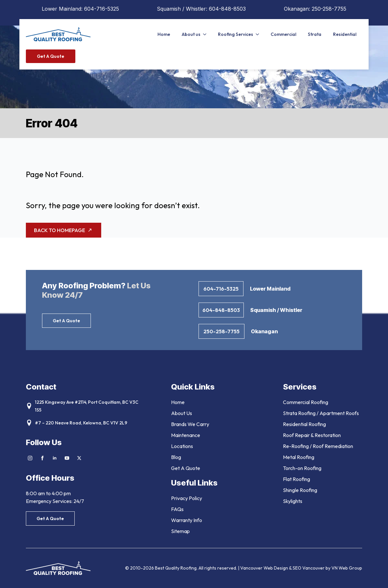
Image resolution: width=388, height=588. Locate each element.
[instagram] (30, 458)
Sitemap (180, 531)
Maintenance (186, 435)
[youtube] (67, 458)
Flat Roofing (296, 479)
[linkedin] (55, 458)
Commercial (283, 34)
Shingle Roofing (300, 490)
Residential (345, 34)
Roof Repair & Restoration (312, 435)
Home (164, 34)
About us (191, 34)
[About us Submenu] (206, 34)
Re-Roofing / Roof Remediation (318, 446)
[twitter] (79, 458)
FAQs (177, 509)
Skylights (293, 501)
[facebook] (42, 458)
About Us (182, 413)
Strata (315, 34)
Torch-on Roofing (302, 468)
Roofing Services (236, 34)
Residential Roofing (304, 424)
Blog (176, 457)
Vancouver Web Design (265, 568)
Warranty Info (187, 520)
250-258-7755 (329, 9)
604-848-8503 (227, 9)
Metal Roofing (299, 457)
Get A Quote (186, 468)
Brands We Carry (190, 424)
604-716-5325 (102, 9)
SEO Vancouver (309, 568)
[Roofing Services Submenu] (259, 34)
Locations (182, 446)
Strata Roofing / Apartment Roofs (321, 413)
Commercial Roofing (306, 402)
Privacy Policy (187, 498)
